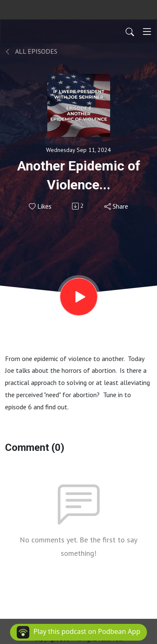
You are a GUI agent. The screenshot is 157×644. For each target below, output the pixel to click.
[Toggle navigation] (147, 31)
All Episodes (31, 51)
